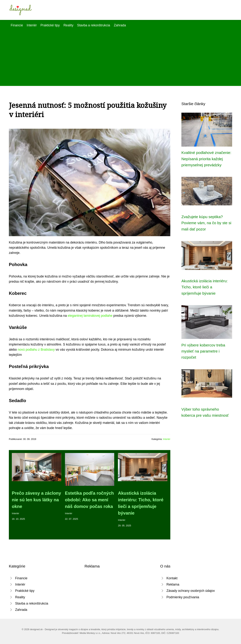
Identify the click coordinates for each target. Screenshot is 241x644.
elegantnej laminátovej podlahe (90, 316)
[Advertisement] (120, 55)
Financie (17, 25)
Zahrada (120, 25)
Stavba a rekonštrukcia (94, 25)
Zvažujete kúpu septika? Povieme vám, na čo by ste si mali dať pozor (206, 223)
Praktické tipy (50, 25)
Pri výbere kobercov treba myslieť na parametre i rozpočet (203, 351)
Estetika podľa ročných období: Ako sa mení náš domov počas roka (89, 500)
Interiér (32, 25)
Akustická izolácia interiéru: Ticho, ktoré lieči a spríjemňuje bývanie (205, 287)
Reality (68, 25)
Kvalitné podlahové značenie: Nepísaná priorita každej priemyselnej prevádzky (206, 159)
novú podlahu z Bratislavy (36, 350)
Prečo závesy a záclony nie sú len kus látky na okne (36, 500)
